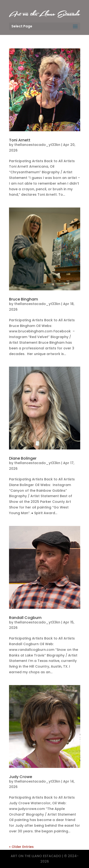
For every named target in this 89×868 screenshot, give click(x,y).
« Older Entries (21, 847)
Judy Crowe (21, 777)
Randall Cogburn (25, 618)
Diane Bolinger (23, 458)
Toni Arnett (20, 140)
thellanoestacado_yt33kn (37, 145)
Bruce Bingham (23, 299)
